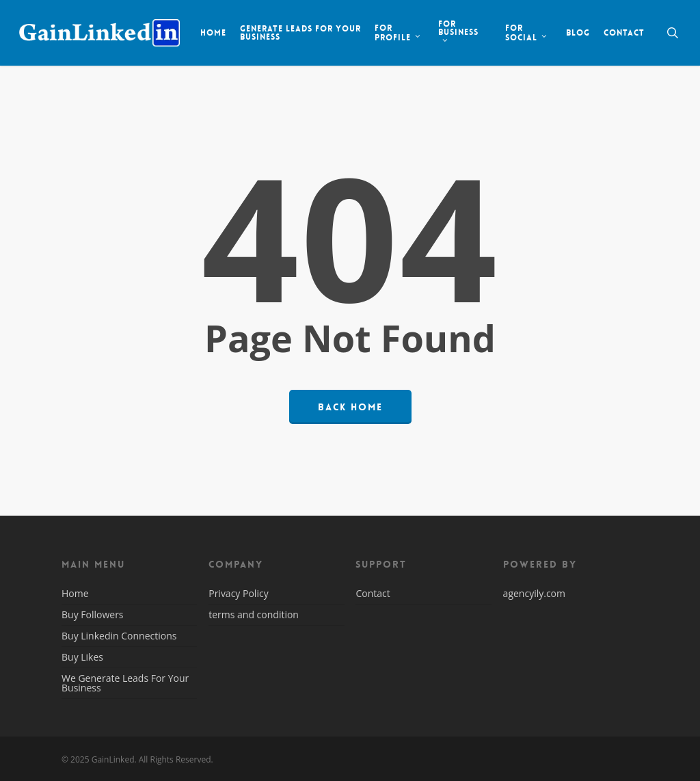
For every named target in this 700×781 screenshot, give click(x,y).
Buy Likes (82, 657)
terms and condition (254, 614)
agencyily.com (534, 593)
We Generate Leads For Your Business (125, 683)
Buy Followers (93, 614)
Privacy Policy (238, 594)
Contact (373, 594)
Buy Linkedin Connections (119, 636)
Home (75, 594)
